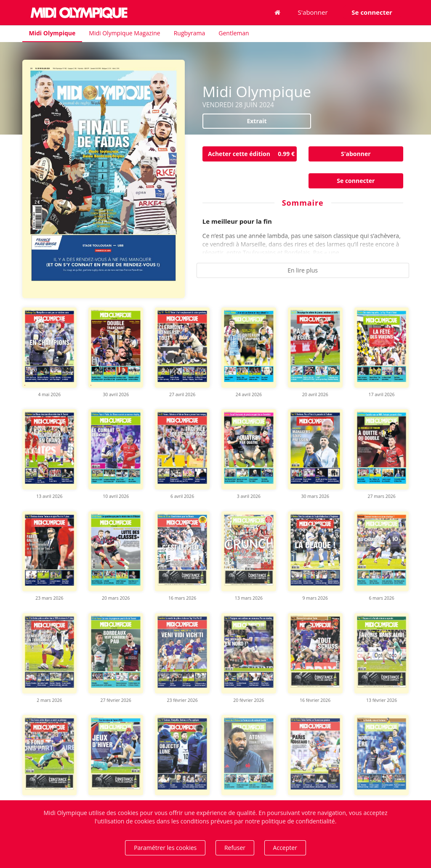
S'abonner (313, 12)
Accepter (285, 848)
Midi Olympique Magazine (124, 33)
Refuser (235, 848)
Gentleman (234, 33)
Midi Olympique (52, 33)
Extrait (257, 121)
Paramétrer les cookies (165, 848)
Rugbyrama (190, 33)
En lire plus (303, 270)
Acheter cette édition (252, 154)
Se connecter (356, 181)
